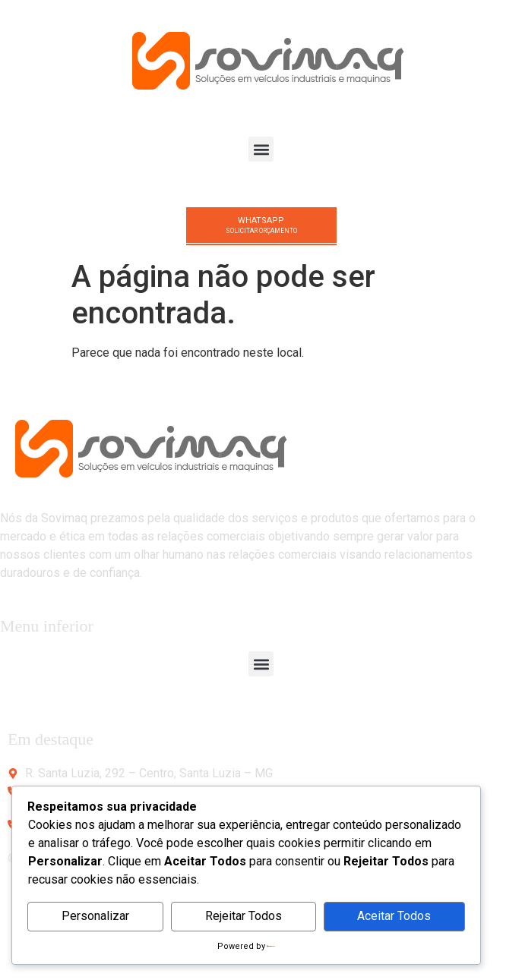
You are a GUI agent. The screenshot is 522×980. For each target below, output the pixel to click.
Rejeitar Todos (244, 916)
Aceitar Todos (394, 916)
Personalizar (95, 916)
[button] (261, 149)
